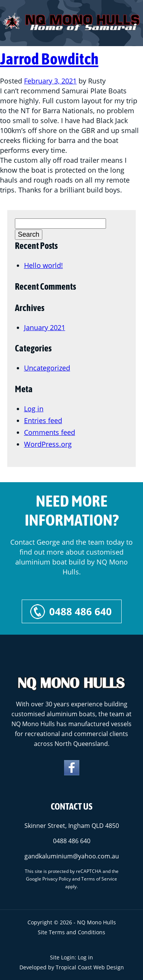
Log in (34, 409)
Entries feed (43, 420)
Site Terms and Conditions (71, 932)
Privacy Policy (57, 879)
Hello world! (43, 265)
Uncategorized (47, 368)
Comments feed (50, 432)
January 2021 (45, 327)
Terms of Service (99, 879)
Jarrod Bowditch (49, 59)
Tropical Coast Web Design (90, 967)
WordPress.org (48, 444)
